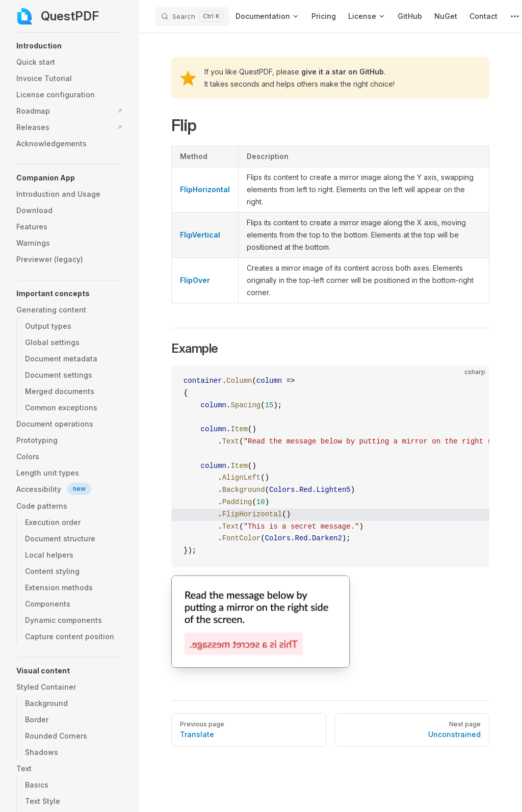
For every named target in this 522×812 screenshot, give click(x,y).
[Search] (192, 16)
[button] (69, 46)
